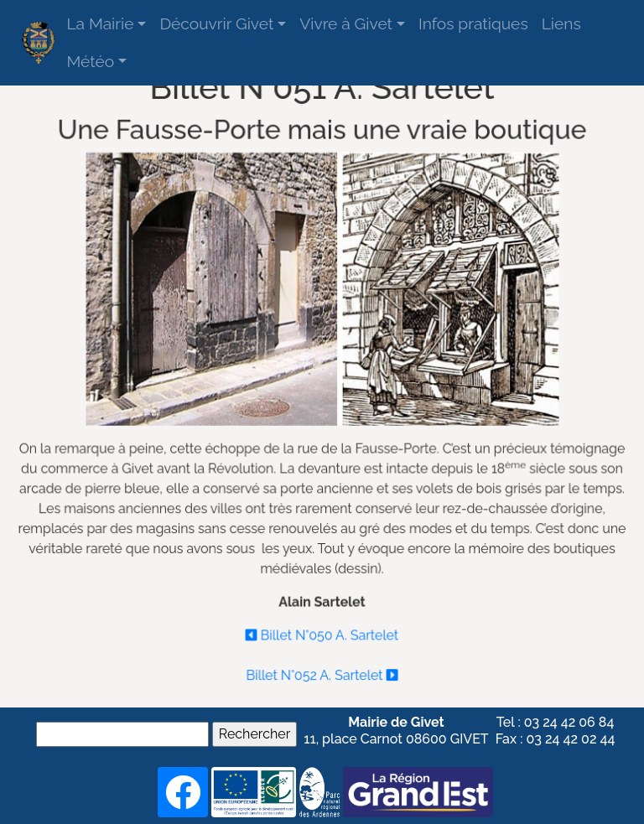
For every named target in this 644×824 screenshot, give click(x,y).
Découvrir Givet (216, 23)
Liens (561, 23)
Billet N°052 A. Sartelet (322, 672)
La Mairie (100, 23)
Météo (90, 61)
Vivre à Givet (346, 23)
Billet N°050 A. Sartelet (322, 632)
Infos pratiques (473, 23)
